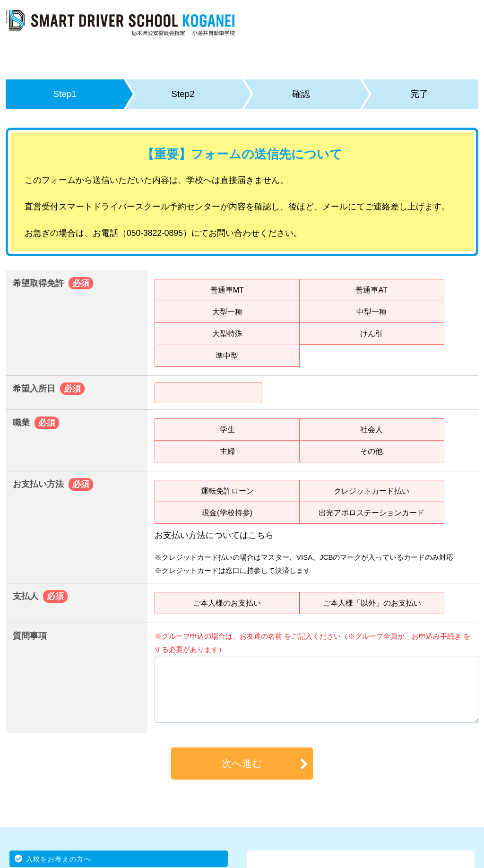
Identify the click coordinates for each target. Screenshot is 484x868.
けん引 (372, 333)
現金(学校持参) (227, 512)
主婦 (227, 451)
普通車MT (227, 290)
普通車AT (372, 290)
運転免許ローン (227, 491)
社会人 (372, 429)
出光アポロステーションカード (372, 512)
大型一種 (227, 312)
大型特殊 (227, 333)
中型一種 (372, 312)
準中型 (227, 356)
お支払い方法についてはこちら (214, 535)
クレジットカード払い (372, 491)
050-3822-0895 (155, 233)
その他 (372, 451)
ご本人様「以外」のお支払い (372, 603)
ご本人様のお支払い (227, 603)
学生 (227, 429)
